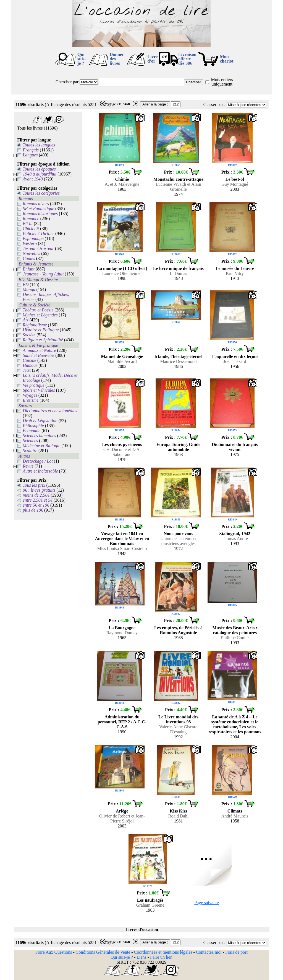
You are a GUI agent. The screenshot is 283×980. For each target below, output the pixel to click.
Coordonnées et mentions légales (163, 952)
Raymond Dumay (122, 633)
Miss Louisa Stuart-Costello (122, 549)
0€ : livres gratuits (39, 490)
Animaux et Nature (39, 350)
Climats (235, 811)
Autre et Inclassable (40, 471)
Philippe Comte (235, 638)
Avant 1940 (33, 179)
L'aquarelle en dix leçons (235, 356)
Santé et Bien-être (38, 355)
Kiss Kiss (178, 811)
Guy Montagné (235, 184)
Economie (32, 431)
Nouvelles (31, 253)
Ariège (122, 811)
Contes (29, 258)
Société (29, 335)
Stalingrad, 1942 (235, 534)
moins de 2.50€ (36, 495)
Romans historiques (40, 214)
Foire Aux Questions (54, 952)
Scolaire (30, 451)
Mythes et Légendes (40, 315)
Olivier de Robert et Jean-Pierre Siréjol (122, 818)
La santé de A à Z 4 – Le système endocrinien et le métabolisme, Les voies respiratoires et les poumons (235, 724)
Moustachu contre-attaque (178, 179)
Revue (28, 466)
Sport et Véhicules (39, 390)
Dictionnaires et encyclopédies (50, 411)
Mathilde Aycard (122, 361)
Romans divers (36, 204)
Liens (141, 957)
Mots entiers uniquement (222, 82)
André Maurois (235, 816)
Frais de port (236, 952)
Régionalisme (35, 325)
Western (30, 243)
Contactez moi (209, 952)
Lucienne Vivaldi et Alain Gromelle (178, 187)
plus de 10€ (33, 510)
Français (31, 150)
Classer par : (214, 105)
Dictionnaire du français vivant (235, 447)
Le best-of (235, 179)
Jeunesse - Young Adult (43, 274)
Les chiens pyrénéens (122, 444)
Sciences (30, 441)
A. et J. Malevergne (122, 184)
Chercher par (67, 82)
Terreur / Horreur (38, 248)
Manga (29, 289)
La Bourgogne (122, 628)
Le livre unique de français (178, 268)
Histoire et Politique (41, 330)
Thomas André (235, 539)
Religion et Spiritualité (43, 340)
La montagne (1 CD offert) (122, 268)
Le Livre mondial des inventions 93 (178, 719)
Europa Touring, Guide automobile (178, 447)
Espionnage (33, 238)
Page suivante (206, 903)
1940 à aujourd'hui (40, 174)
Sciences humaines (39, 436)
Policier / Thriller (38, 234)
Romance (31, 219)
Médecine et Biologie (41, 446)
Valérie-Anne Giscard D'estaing (178, 729)
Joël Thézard (235, 361)
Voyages (30, 395)
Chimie (122, 179)
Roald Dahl (178, 816)
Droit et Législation (40, 421)
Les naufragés (150, 900)
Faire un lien (161, 957)
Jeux (27, 370)
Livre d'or (152, 59)
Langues (30, 155)
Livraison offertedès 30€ (187, 59)
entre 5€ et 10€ (36, 505)
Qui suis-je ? (82, 59)
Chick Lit (31, 229)
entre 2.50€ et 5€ (38, 500)
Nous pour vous (178, 534)
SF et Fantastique (38, 209)
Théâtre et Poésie (38, 310)
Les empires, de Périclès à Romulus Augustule (178, 630)
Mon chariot (227, 59)
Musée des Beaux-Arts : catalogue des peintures (235, 630)
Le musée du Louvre (235, 268)
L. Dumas (178, 273)
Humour (30, 365)
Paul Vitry (235, 273)
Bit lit (28, 224)
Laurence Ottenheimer (122, 273)
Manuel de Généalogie (122, 356)
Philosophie (33, 426)
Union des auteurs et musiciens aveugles (178, 541)
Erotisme (31, 400)
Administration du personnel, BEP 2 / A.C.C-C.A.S (122, 722)
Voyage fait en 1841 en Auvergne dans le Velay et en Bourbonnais (122, 539)
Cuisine (29, 360)
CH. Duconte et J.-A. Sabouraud (122, 452)
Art (25, 320)
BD (26, 284)
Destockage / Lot (38, 461)
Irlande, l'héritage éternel (178, 356)
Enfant (29, 269)
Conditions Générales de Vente (103, 952)
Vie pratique (33, 385)
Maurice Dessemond (179, 361)
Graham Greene (150, 905)
